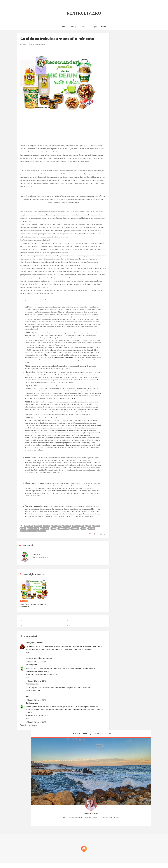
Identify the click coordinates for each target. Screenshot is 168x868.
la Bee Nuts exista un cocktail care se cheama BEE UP (62, 491)
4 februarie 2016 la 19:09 (35, 700)
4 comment (40, 44)
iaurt (23, 528)
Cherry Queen (31, 643)
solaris (92, 528)
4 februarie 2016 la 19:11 (35, 722)
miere (54, 528)
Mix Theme (103, 862)
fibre (89, 526)
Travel (83, 27)
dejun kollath (78, 526)
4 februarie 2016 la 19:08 (35, 681)
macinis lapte (33, 528)
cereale (67, 526)
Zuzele (28, 665)
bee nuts (29, 526)
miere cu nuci (64, 528)
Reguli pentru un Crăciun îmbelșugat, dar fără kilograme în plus (133, 820)
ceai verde (57, 526)
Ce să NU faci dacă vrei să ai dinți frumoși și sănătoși (131, 831)
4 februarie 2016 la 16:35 (35, 662)
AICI (86, 366)
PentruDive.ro (84, 13)
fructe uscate (88, 355)
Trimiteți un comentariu (29, 725)
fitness (96, 526)
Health (104, 27)
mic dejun (45, 528)
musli (84, 528)
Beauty (73, 27)
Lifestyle (93, 27)
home (64, 27)
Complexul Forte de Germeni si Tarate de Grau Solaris (59, 348)
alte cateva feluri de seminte (46, 355)
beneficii (38, 526)
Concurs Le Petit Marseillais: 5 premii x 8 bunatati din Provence (133, 797)
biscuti (47, 526)
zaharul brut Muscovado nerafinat (60, 357)
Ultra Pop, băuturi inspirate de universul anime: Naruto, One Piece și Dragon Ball (132, 843)
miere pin (75, 528)
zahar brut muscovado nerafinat (33, 531)
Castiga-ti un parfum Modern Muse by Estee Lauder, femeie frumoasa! (132, 809)
